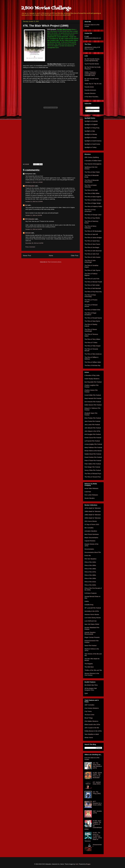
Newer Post (27, 256)
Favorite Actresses (90, 90)
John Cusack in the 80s (92, 728)
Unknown (28, 233)
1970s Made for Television (93, 508)
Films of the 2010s (90, 582)
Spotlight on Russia (91, 138)
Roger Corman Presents (92, 637)
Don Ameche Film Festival (93, 402)
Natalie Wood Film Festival (93, 454)
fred (26, 205)
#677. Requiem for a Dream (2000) (97, 803)
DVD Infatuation (30, 186)
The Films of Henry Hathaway (90, 227)
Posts (88, 108)
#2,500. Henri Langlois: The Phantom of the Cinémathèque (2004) (93, 825)
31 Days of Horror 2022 (92, 524)
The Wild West (89, 667)
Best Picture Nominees (92, 534)
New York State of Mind (92, 624)
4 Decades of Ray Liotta (92, 375)
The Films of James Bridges (93, 238)
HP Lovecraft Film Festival (93, 608)
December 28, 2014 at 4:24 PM (34, 243)
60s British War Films (91, 685)
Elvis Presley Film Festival (93, 418)
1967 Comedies (89, 705)
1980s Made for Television (93, 511)
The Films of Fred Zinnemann (90, 211)
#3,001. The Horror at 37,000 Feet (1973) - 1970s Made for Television (93, 837)
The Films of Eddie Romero (93, 200)
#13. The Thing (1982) (97, 793)
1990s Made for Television (93, 515)
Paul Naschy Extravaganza (93, 164)
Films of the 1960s (90, 569)
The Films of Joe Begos (92, 247)
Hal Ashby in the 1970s (92, 611)
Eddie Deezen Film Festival (93, 405)
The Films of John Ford (92, 254)
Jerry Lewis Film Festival (92, 425)
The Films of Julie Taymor (92, 270)
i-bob (77, 864)
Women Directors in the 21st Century (92, 674)
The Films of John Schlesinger (90, 261)
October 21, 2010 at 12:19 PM (34, 201)
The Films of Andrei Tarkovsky (91, 186)
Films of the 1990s (90, 578)
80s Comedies (89, 528)
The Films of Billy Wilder (92, 193)
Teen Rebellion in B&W (92, 734)
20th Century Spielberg (92, 157)
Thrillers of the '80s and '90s (93, 670)
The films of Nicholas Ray (92, 365)
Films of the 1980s (90, 575)
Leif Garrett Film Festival (92, 441)
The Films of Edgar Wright (93, 203)
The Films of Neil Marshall (93, 288)
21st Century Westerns (92, 708)
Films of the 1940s (90, 562)
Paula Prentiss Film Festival (93, 457)
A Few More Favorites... (92, 97)
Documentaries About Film (93, 552)
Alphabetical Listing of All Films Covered (92, 48)
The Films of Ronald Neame (93, 318)
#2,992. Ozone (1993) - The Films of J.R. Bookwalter (97, 775)
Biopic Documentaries (91, 538)
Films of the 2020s (90, 585)
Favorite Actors (89, 87)
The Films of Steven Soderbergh (91, 330)
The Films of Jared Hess (92, 241)
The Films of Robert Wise (92, 310)
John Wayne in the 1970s (92, 431)
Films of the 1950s (90, 565)
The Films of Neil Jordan (92, 285)
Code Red (88, 492)
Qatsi (86, 693)
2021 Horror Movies (91, 521)
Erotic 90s (88, 556)
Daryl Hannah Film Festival (93, 398)
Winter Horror (89, 738)
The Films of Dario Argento (93, 197)
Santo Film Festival (90, 646)
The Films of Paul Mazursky (93, 292)
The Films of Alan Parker (92, 172)
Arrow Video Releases (91, 488)
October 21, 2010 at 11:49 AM (34, 182)
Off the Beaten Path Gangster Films (91, 689)
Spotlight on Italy (90, 131)
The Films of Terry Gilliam (92, 339)
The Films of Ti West (91, 343)
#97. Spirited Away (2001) (97, 783)
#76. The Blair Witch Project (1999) (46, 26)
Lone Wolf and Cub (91, 621)
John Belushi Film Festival (93, 428)
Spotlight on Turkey (91, 147)
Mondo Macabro (90, 498)
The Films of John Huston (93, 257)
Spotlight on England (91, 124)
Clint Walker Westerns (91, 721)
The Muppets (89, 664)
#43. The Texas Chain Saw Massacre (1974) (97, 765)
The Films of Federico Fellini (93, 207)
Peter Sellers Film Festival (93, 464)
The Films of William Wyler (93, 362)
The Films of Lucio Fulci (92, 279)
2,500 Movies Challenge (46, 8)
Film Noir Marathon (90, 559)
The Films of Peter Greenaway (90, 296)
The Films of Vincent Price (93, 477)
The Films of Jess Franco (92, 244)
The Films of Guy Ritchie (92, 218)
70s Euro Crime (89, 715)
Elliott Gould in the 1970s (92, 725)
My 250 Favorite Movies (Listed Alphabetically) (92, 60)
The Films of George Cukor (93, 215)
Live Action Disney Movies (93, 618)
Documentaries (89, 549)
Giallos (87, 601)
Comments (90, 111)
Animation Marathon (91, 531)
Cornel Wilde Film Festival (93, 395)
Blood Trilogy (89, 718)
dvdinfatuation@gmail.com (93, 38)
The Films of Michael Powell (93, 282)
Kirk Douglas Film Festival (93, 434)
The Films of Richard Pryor (93, 474)
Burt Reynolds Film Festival (93, 382)
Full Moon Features (91, 593)
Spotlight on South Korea (92, 144)
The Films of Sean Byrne (92, 321)
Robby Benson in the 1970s (93, 731)
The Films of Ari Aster (91, 190)
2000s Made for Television (93, 518)
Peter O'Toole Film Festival (93, 461)
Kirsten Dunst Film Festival (93, 438)
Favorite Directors (90, 93)
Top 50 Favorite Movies (92, 64)
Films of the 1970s (90, 572)
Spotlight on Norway (91, 134)
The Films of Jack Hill (91, 234)
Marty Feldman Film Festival (93, 447)
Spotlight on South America (93, 141)
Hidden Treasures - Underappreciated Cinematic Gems (90, 74)
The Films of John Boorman (93, 251)
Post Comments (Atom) (55, 262)
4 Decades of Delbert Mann (93, 161)
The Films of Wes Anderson (93, 354)
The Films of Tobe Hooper (93, 346)
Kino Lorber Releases (91, 495)
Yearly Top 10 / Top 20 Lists (93, 84)
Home (51, 256)
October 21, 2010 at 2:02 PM (34, 215)
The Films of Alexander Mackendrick (92, 181)
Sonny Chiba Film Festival (93, 470)
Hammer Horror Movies (92, 614)
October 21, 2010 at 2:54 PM (34, 229)
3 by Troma (88, 711)
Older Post (75, 256)
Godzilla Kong (89, 605)
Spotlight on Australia (91, 121)
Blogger (88, 864)
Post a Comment (30, 247)
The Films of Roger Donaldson (90, 314)
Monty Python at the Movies (93, 451)
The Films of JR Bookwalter (93, 231)
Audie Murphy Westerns (92, 379)
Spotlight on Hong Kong (92, 128)
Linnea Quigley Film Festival (93, 444)
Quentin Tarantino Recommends (90, 633)
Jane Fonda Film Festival (92, 421)
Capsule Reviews (90, 541)
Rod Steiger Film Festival (92, 467)
